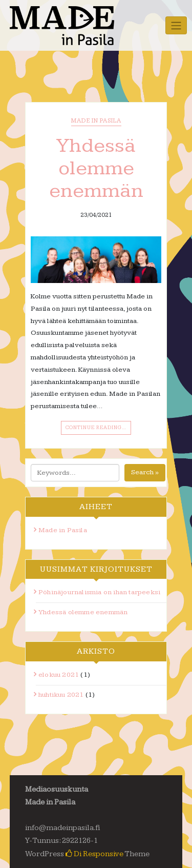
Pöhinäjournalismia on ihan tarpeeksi (99, 592)
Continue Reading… (96, 428)
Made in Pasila (96, 121)
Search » (145, 472)
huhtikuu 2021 (61, 695)
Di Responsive (94, 854)
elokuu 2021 (59, 675)
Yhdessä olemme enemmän (96, 168)
